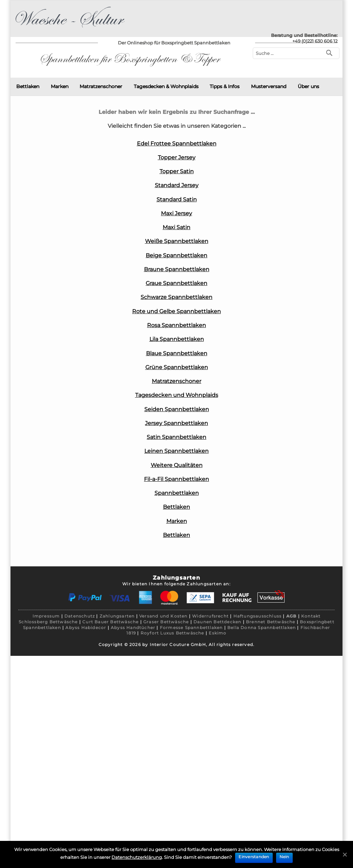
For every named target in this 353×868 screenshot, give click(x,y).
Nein (284, 857)
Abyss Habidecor (86, 628)
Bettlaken (28, 86)
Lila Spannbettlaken (177, 339)
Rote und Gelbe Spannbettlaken (176, 311)
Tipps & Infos (225, 86)
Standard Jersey (177, 185)
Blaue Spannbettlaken (177, 353)
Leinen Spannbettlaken (176, 451)
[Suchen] (331, 52)
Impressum (46, 616)
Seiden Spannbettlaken (177, 409)
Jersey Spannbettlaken (176, 423)
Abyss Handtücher (133, 628)
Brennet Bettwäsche (271, 622)
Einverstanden (254, 857)
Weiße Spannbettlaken (177, 241)
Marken (60, 86)
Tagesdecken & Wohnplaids (166, 86)
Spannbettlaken (177, 493)
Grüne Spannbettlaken (177, 367)
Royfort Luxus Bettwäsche (172, 633)
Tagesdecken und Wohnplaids (177, 395)
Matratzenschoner (101, 86)
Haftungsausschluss (258, 616)
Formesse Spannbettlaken (191, 628)
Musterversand (269, 86)
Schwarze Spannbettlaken (176, 297)
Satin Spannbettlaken (176, 437)
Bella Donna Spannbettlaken (262, 628)
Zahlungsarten (117, 616)
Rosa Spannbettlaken (176, 325)
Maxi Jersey (176, 213)
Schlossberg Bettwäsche (48, 622)
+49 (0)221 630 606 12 (315, 41)
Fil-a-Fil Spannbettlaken (176, 479)
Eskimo (217, 633)
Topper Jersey (177, 157)
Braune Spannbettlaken (177, 269)
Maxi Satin (176, 227)
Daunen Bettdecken (217, 622)
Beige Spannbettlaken (176, 255)
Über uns (308, 86)
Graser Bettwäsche (166, 622)
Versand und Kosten (163, 616)
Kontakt (311, 616)
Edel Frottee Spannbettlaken (177, 144)
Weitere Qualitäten (177, 465)
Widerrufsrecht (210, 616)
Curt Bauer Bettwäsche (110, 622)
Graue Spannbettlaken (176, 283)
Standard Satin (177, 199)
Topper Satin (177, 171)
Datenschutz (80, 616)
